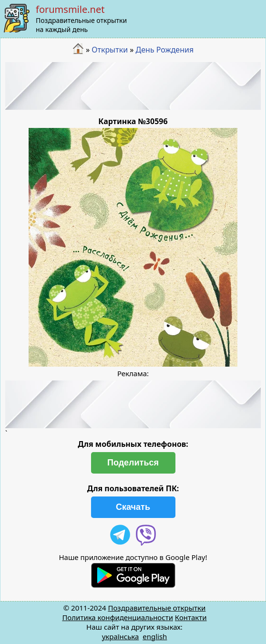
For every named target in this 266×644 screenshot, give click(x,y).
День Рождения (165, 50)
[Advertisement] (133, 86)
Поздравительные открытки (157, 608)
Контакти (191, 617)
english (155, 636)
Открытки (110, 50)
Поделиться (133, 463)
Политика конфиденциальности (118, 617)
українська (121, 636)
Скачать (133, 507)
